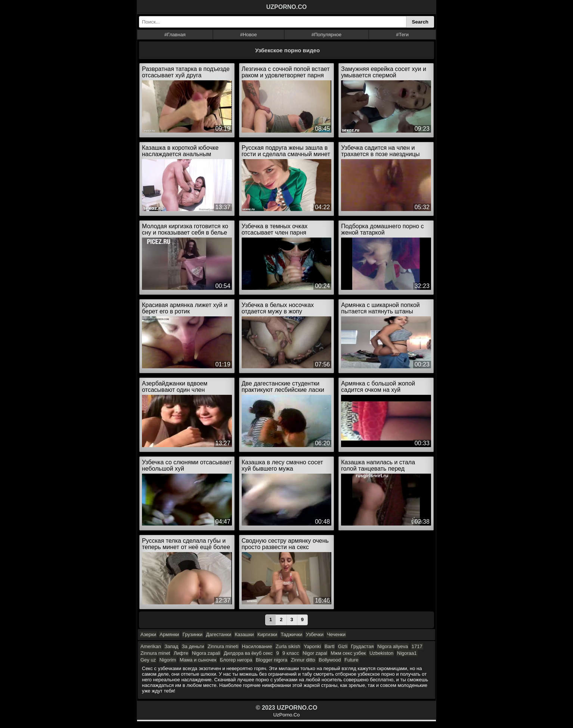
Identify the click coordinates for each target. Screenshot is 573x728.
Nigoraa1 (407, 653)
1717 (417, 646)
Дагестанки (219, 634)
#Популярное (327, 35)
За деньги (193, 646)
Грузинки (193, 634)
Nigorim (168, 660)
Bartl (330, 646)
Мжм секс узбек (348, 653)
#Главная (175, 35)
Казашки (244, 634)
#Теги (402, 35)
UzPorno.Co (287, 715)
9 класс (291, 653)
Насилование (257, 646)
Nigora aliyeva (393, 646)
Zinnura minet (155, 653)
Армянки (169, 634)
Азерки (148, 634)
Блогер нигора (236, 660)
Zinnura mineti (223, 646)
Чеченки (336, 634)
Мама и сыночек (198, 660)
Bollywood (330, 660)
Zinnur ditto (303, 660)
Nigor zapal (315, 653)
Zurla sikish (288, 646)
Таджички (292, 634)
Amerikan (151, 646)
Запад (171, 646)
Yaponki (312, 646)
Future (351, 660)
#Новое (249, 35)
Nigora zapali (206, 653)
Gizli (343, 646)
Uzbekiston (381, 653)
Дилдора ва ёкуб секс (248, 653)
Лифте (181, 653)
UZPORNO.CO (286, 7)
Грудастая (363, 646)
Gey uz (148, 660)
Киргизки (267, 634)
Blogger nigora (272, 660)
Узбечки (315, 634)
